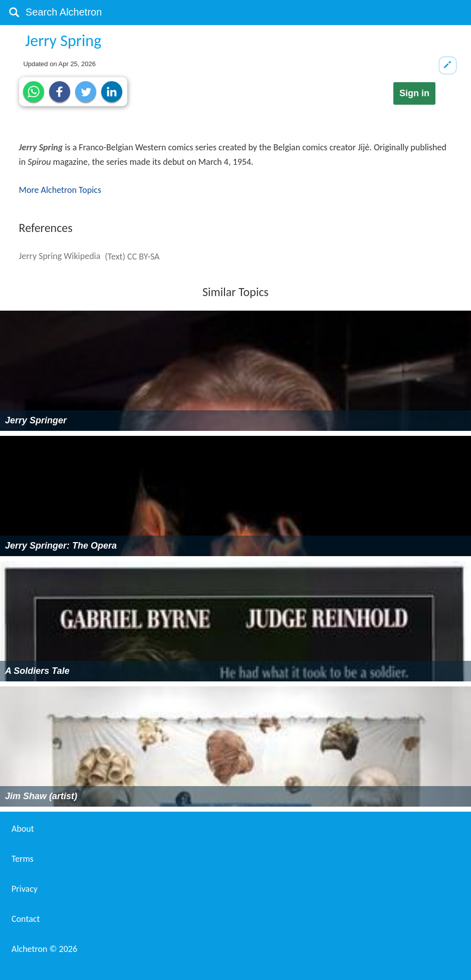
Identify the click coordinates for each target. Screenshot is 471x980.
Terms (23, 859)
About (23, 829)
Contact (26, 919)
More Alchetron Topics (60, 190)
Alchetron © (44, 949)
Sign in (414, 93)
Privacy (25, 889)
